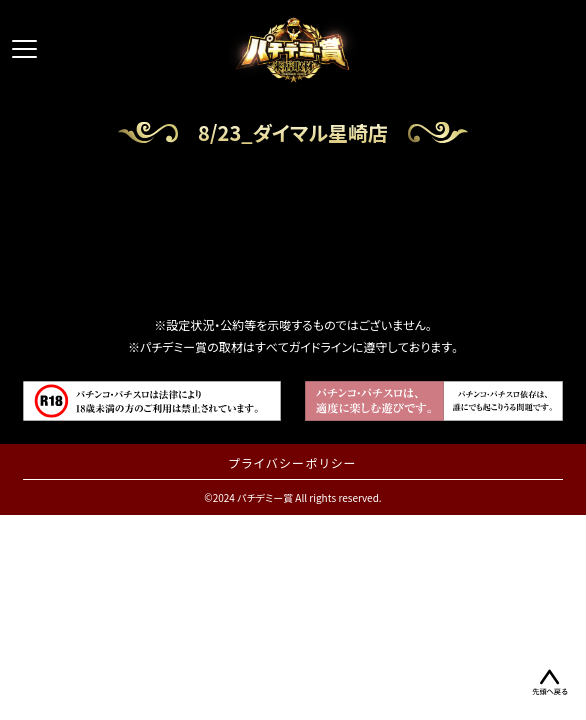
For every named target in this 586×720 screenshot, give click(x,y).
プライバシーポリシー (293, 463)
